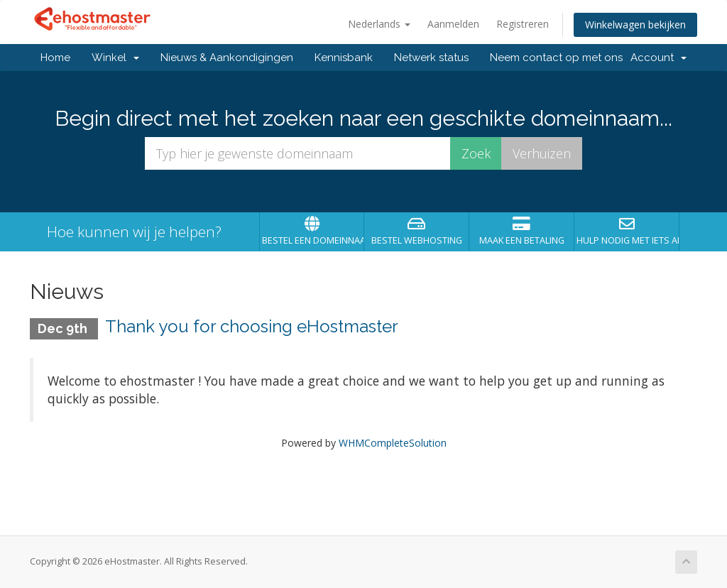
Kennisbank (344, 58)
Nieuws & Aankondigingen (227, 58)
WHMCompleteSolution (393, 443)
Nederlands (379, 24)
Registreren (523, 24)
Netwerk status (431, 58)
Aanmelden (453, 24)
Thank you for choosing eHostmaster (252, 326)
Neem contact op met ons (556, 58)
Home (55, 58)
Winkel (115, 58)
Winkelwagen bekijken (635, 24)
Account (658, 58)
